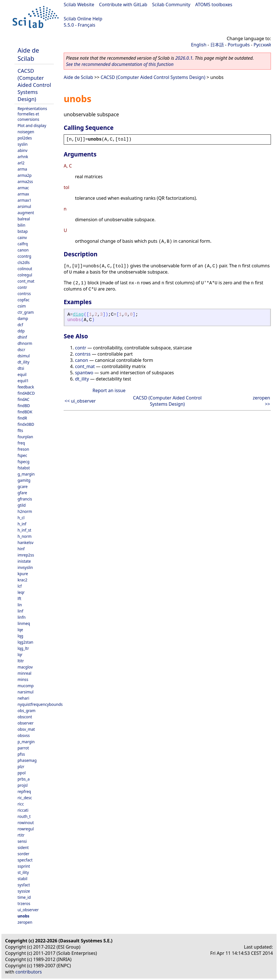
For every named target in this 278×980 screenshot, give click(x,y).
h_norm (24, 536)
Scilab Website (79, 5)
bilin (21, 225)
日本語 (217, 45)
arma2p (25, 175)
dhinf (22, 337)
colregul (25, 275)
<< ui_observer (80, 401)
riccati (23, 810)
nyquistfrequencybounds (40, 704)
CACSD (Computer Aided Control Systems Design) (34, 85)
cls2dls (24, 262)
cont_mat (26, 281)
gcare (23, 486)
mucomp (26, 686)
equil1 (23, 381)
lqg (20, 636)
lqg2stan (25, 642)
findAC (23, 399)
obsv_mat (26, 729)
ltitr (21, 661)
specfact (25, 860)
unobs (23, 916)
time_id (24, 897)
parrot (23, 748)
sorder (23, 854)
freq (21, 443)
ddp (21, 331)
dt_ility (23, 362)
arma (22, 169)
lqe (20, 630)
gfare (22, 493)
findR (22, 418)
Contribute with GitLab (123, 5)
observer (26, 723)
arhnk (23, 157)
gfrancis (25, 499)
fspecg (23, 462)
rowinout (26, 823)
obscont (25, 717)
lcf (20, 586)
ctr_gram (26, 312)
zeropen (25, 922)
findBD (24, 406)
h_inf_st (24, 530)
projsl (23, 785)
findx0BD (26, 424)
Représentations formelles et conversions (32, 114)
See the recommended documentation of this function (120, 64)
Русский (262, 45)
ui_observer (28, 910)
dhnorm (25, 343)
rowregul (26, 829)
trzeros (24, 903)
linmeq (24, 623)
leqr (21, 592)
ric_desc (25, 798)
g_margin (26, 474)
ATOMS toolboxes (214, 5)
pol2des (25, 138)
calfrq (23, 244)
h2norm (25, 511)
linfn (22, 617)
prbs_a (24, 779)
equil (22, 374)
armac (23, 188)
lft (19, 598)
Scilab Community (171, 5)
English (199, 45)
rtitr (21, 835)
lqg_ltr (23, 648)
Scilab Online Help (83, 19)
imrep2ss (26, 555)
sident (23, 847)
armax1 (24, 200)
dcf (20, 325)
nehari (23, 698)
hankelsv (25, 542)
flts (20, 430)
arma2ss (25, 181)
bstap (23, 231)
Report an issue (109, 390)
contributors (29, 972)
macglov (25, 667)
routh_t (24, 816)
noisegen (26, 132)
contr (22, 287)
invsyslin (25, 567)
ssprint (24, 866)
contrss (24, 294)
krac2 (23, 580)
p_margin (26, 742)
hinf (21, 549)
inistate (24, 561)
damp (23, 318)
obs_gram (26, 711)
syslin (23, 144)
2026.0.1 (184, 58)
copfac (23, 300)
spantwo (84, 373)
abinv (23, 150)
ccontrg (24, 256)
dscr (21, 350)
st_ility (23, 872)
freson (23, 449)
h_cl (21, 518)
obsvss (24, 735)
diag (78, 315)
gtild (22, 505)
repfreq (24, 791)
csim (22, 306)
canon (23, 250)
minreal (24, 673)
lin (20, 605)
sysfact (24, 885)
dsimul (24, 356)
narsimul (25, 692)
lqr (20, 655)
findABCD (26, 393)
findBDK (25, 412)
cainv (22, 238)
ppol (22, 773)
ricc (21, 804)
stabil (22, 879)
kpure (23, 574)
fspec (22, 455)
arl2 (21, 163)
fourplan (25, 437)
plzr (21, 767)
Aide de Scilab (28, 54)
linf (20, 611)
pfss (21, 754)
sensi (22, 841)
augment (26, 213)
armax (23, 194)
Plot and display (32, 125)
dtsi (21, 368)
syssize (24, 891)
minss (23, 679)
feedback (26, 387)
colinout (25, 269)
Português (239, 45)
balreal (24, 219)
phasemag (27, 760)
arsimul (24, 206)
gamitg (24, 480)
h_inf (22, 524)
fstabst (24, 468)
